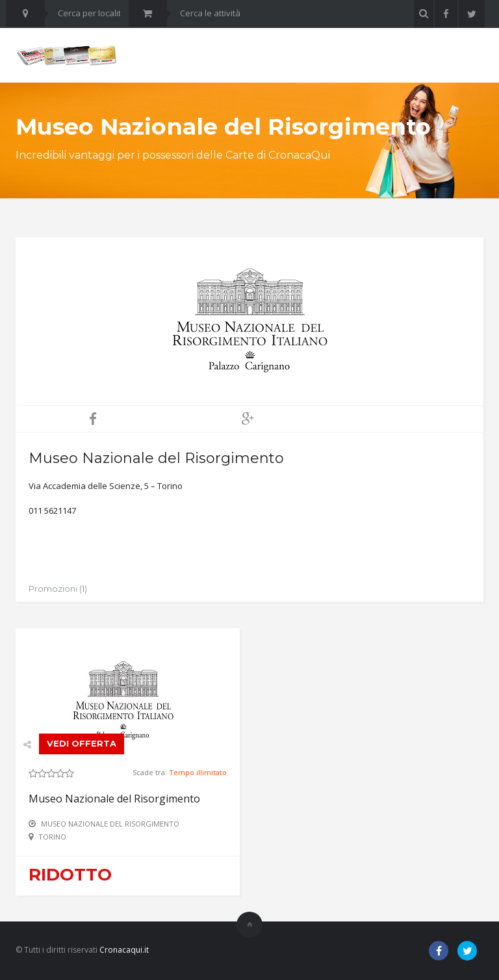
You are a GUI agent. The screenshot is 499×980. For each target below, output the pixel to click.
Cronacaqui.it (124, 950)
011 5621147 (52, 510)
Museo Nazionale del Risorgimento (114, 799)
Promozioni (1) (58, 589)
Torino (52, 837)
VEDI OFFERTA (82, 743)
